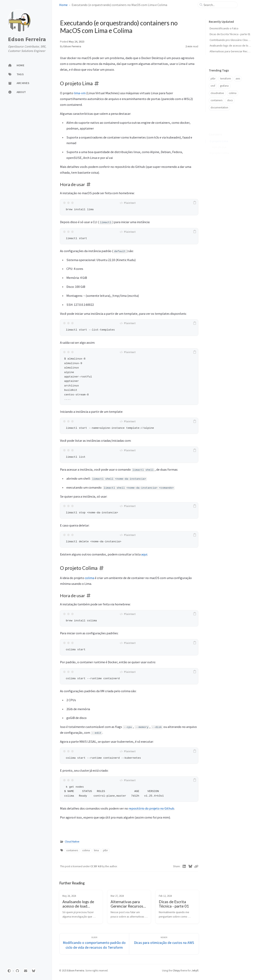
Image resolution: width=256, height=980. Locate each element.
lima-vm (80, 93)
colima (89, 578)
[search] (219, 5)
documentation (219, 107)
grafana (224, 86)
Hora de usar (219, 141)
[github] (17, 971)
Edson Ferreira (27, 39)
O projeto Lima (219, 135)
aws (238, 79)
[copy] (195, 203)
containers (72, 850)
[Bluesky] (190, 866)
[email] (26, 971)
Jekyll (195, 970)
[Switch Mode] (9, 971)
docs (230, 100)
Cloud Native (72, 842)
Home (63, 5)
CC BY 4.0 (96, 866)
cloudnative (217, 93)
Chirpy (176, 970)
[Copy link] (196, 866)
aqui (144, 554)
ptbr (105, 850)
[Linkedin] (184, 866)
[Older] (94, 944)
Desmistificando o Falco (224, 28)
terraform (226, 79)
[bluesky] (34, 971)
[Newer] (164, 944)
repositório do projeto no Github (151, 808)
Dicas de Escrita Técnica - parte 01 (230, 34)
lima (96, 850)
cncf (213, 86)
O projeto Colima (219, 147)
